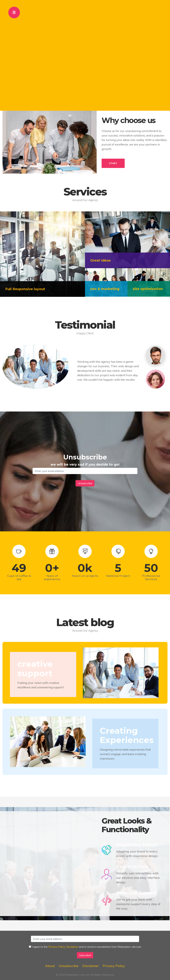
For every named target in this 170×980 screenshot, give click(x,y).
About (50, 966)
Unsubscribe (69, 966)
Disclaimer (72, 947)
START (113, 163)
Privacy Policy (57, 947)
